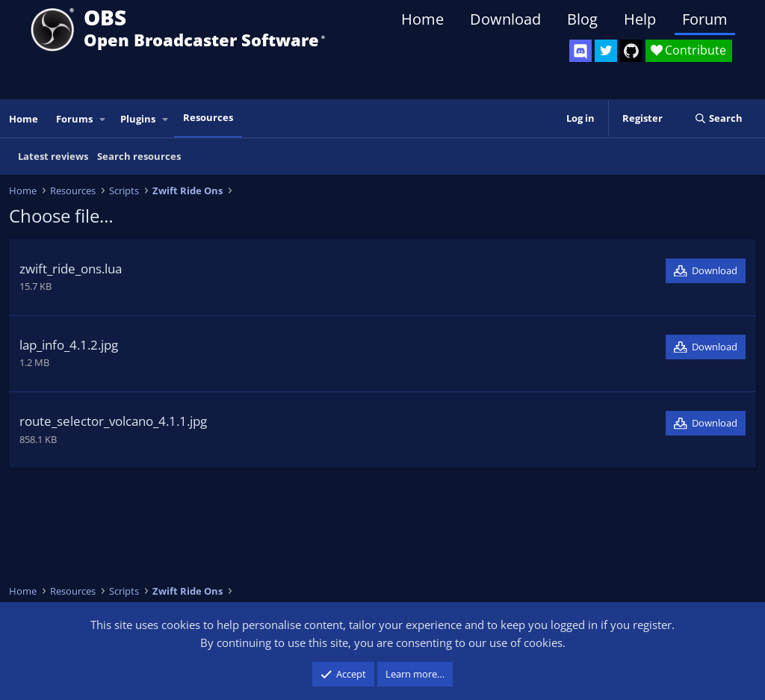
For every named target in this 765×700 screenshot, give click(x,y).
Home (422, 19)
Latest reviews (53, 156)
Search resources (139, 156)
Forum (705, 19)
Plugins (138, 119)
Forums (74, 119)
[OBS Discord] (580, 51)
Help (640, 19)
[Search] (718, 118)
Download (505, 19)
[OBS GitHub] (631, 51)
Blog (582, 19)
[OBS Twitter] (606, 51)
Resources (208, 117)
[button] (103, 119)
